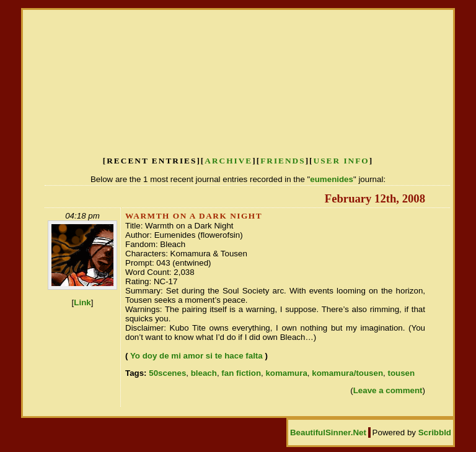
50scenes (167, 373)
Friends (283, 161)
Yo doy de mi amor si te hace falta (196, 356)
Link (82, 302)
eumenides (332, 179)
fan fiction (241, 373)
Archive (228, 161)
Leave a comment (388, 390)
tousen (401, 373)
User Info (342, 161)
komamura (286, 373)
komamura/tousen (347, 373)
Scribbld (435, 432)
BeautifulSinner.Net (328, 432)
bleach (204, 373)
